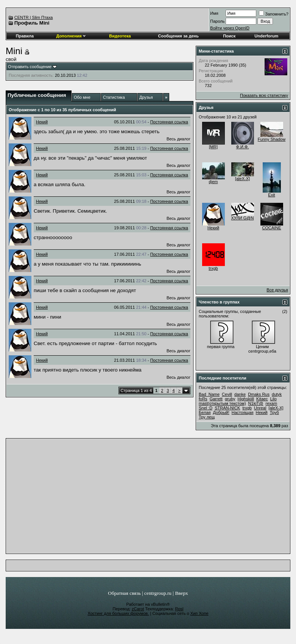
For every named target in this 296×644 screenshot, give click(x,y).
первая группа (221, 347)
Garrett (216, 399)
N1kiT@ (256, 403)
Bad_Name (209, 394)
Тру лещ (207, 417)
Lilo (273, 399)
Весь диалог (178, 139)
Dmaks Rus (259, 394)
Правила (25, 36)
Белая (205, 412)
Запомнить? (274, 14)
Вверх (181, 593)
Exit (271, 195)
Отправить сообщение (30, 67)
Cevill (227, 394)
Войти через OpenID (230, 28)
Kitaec (262, 399)
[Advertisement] (148, 498)
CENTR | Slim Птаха (34, 17)
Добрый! (221, 412)
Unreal (260, 408)
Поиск (229, 36)
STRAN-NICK (227, 408)
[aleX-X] (242, 179)
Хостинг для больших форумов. (118, 613)
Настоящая (243, 412)
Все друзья (277, 290)
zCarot (138, 609)
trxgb (213, 268)
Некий (42, 122)
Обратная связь (124, 593)
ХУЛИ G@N (243, 218)
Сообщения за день (178, 36)
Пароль (217, 21)
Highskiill (246, 399)
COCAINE (271, 228)
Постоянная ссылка (169, 122)
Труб (274, 412)
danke (240, 394)
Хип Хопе (199, 613)
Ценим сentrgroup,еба (262, 349)
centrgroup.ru (158, 593)
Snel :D (206, 408)
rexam (272, 403)
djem (213, 182)
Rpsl (179, 609)
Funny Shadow (272, 139)
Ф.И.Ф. (243, 147)
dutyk (277, 394)
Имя (214, 13)
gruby (230, 399)
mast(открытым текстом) (222, 403)
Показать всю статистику (264, 95)
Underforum (266, 36)
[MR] (213, 147)
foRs (203, 399)
